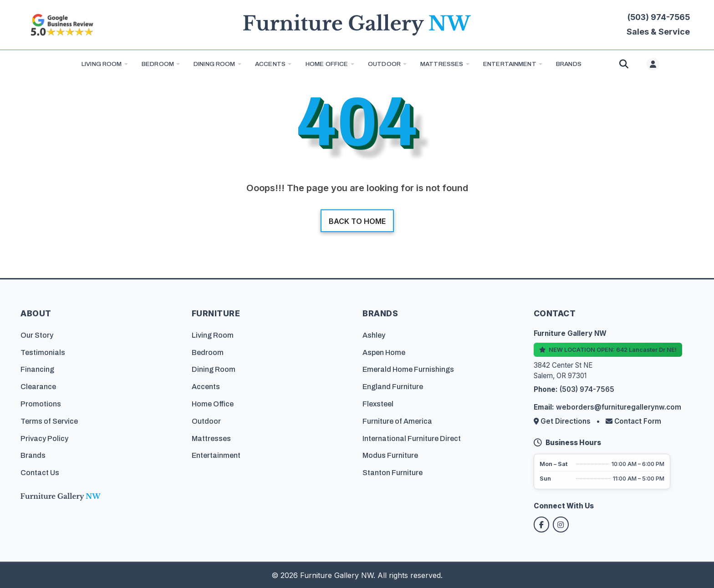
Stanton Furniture (393, 472)
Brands (33, 455)
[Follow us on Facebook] (542, 524)
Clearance (38, 386)
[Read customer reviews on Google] (61, 25)
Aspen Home (384, 352)
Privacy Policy (44, 438)
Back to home (357, 221)
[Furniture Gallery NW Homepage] (357, 25)
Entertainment (510, 64)
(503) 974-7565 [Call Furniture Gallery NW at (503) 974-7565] (659, 17)
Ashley (374, 334)
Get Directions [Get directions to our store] (563, 421)
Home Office (327, 64)
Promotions (41, 403)
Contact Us (40, 472)
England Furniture (393, 386)
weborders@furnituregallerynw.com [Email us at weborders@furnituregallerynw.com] (619, 407)
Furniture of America (397, 420)
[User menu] (653, 64)
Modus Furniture (390, 455)
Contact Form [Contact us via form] (633, 421)
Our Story (37, 334)
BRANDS (569, 64)
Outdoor (384, 64)
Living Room (102, 64)
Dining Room (214, 64)
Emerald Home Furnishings (408, 369)
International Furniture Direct (412, 438)
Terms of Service (49, 420)
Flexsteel (378, 403)
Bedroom (158, 64)
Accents (270, 64)
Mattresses (442, 64)
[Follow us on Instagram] (562, 524)
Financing (37, 369)
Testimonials (43, 352)
